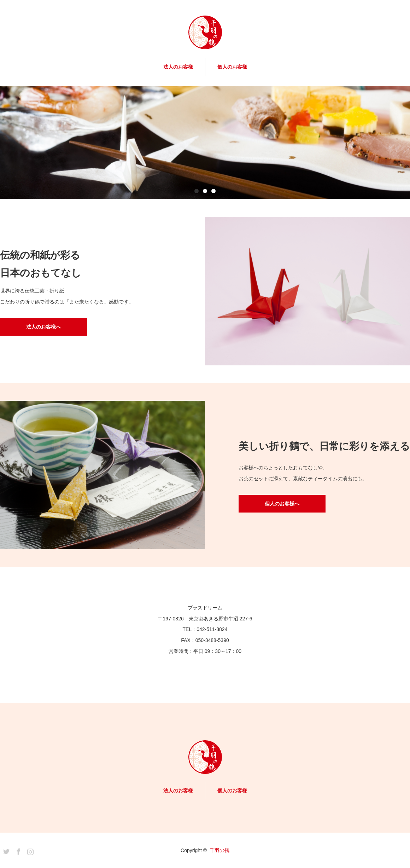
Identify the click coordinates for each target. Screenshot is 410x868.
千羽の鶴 (219, 850)
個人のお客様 (232, 67)
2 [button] (205, 191)
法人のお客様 (178, 67)
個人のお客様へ (282, 504)
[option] (205, 143)
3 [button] (213, 191)
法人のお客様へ (43, 327)
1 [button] (197, 191)
